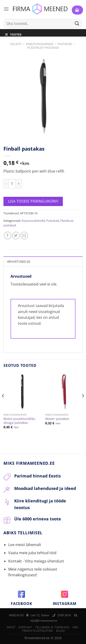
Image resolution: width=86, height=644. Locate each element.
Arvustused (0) (19, 261)
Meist (11, 627)
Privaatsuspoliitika (38, 631)
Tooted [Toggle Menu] (13, 35)
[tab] (43, 261)
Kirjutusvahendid (40, 44)
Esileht (16, 44)
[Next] (83, 405)
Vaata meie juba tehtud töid (32, 553)
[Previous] (3, 405)
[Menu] (6, 9)
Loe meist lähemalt (25, 545)
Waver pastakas (57, 419)
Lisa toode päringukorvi (33, 201)
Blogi (61, 631)
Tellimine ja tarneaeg (52, 627)
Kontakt (25, 627)
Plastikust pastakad (43, 48)
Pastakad (65, 44)
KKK (75, 627)
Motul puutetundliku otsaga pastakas (19, 421)
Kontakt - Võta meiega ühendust (36, 561)
